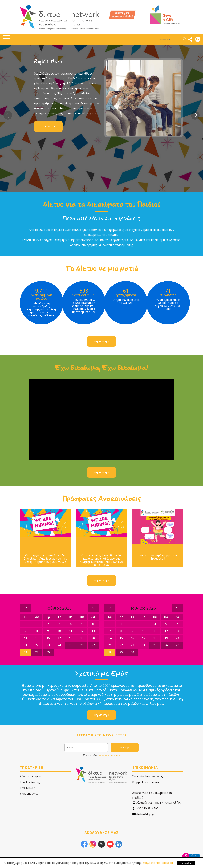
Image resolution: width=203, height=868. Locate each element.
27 (93, 645)
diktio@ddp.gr (143, 814)
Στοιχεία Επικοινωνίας (147, 776)
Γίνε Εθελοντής (30, 782)
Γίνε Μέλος (27, 788)
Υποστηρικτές (29, 793)
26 (82, 645)
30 (48, 652)
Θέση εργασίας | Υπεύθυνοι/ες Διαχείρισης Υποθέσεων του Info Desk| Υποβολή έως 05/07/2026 (45, 559)
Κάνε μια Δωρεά (30, 776)
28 (26, 652)
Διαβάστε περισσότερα (158, 863)
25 (71, 645)
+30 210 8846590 (145, 808)
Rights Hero (48, 61)
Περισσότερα (48, 126)
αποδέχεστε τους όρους (109, 755)
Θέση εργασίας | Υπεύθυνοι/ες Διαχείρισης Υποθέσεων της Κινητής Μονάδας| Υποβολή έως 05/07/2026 (101, 560)
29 (37, 652)
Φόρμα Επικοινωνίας (146, 782)
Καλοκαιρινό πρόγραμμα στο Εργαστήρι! (158, 557)
